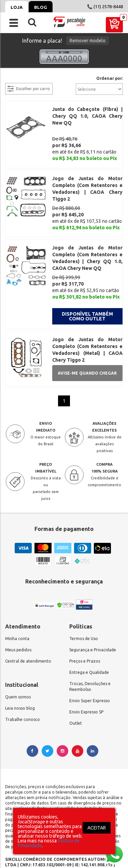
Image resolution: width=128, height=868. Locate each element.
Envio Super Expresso (90, 664)
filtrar (12, 79)
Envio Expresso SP (86, 675)
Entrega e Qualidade (89, 635)
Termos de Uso (84, 602)
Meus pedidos (18, 613)
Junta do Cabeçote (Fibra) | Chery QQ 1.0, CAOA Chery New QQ (87, 116)
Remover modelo (88, 41)
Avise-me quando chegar (87, 336)
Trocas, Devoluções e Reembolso (90, 650)
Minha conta (17, 602)
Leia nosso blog (20, 671)
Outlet (76, 686)
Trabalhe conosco (23, 683)
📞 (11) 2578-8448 (105, 6)
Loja (17, 7)
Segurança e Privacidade (93, 613)
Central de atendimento (28, 624)
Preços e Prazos (85, 624)
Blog (41, 7)
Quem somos (18, 660)
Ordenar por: (110, 78)
